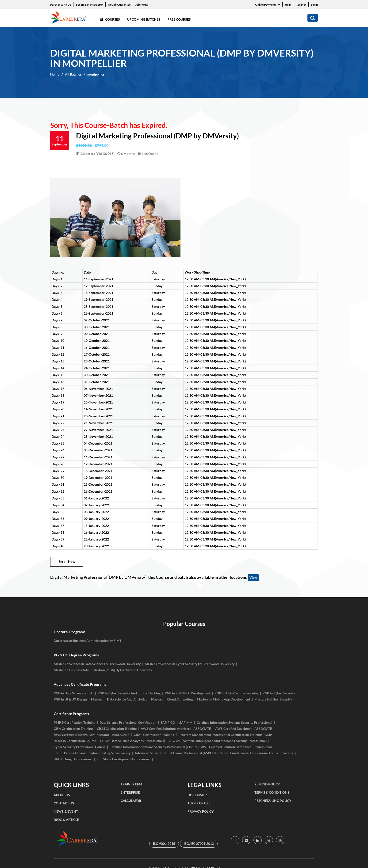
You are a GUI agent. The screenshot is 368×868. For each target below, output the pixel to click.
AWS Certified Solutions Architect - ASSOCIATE (176, 729)
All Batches (73, 74)
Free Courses (179, 19)
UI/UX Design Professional (73, 759)
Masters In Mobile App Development (224, 699)
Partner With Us (61, 5)
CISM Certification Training (117, 729)
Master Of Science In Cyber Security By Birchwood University (190, 664)
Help (288, 5)
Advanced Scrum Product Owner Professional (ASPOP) (175, 753)
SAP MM (186, 722)
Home (55, 74)
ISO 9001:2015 (164, 843)
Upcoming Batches (144, 19)
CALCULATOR (131, 801)
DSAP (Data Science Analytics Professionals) (133, 741)
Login (314, 5)
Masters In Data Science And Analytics (119, 699)
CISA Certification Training (73, 729)
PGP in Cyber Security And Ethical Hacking (129, 693)
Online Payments (268, 5)
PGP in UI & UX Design (70, 699)
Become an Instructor (89, 5)
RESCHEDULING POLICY (273, 801)
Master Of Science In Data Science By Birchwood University (97, 664)
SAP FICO (168, 722)
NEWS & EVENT (66, 811)
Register (301, 5)
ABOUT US (62, 795)
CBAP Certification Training (154, 735)
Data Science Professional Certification (128, 722)
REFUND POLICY (267, 784)
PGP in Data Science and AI (74, 693)
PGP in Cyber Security (279, 693)
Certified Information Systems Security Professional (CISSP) (153, 747)
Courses (110, 19)
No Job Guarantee (119, 5)
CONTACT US (64, 803)
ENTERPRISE (130, 792)
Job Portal (142, 5)
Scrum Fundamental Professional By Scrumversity (257, 753)
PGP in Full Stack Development (188, 693)
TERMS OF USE (199, 803)
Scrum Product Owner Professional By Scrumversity (92, 753)
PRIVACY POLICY (201, 811)
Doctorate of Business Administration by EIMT (88, 641)
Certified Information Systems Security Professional (234, 722)
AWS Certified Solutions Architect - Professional (236, 747)
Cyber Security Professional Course (80, 747)
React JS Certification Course (75, 741)
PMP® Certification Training (75, 722)
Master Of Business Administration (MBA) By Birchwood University (103, 670)
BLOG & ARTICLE (66, 820)
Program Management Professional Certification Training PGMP (225, 735)
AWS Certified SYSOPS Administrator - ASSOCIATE (92, 735)
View (253, 577)
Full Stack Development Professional (124, 759)
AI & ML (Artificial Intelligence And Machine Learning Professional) (218, 741)
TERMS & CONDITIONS (272, 792)
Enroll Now (67, 562)
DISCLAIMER (197, 795)
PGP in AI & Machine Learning (236, 693)
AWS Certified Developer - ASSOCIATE (244, 729)
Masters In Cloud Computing (172, 699)
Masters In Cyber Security (273, 699)
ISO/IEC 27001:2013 (199, 843)
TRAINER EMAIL (133, 784)
